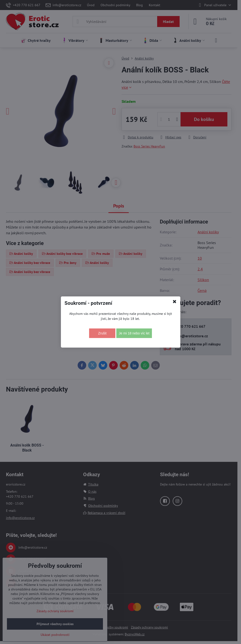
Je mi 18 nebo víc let (134, 333)
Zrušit (102, 333)
